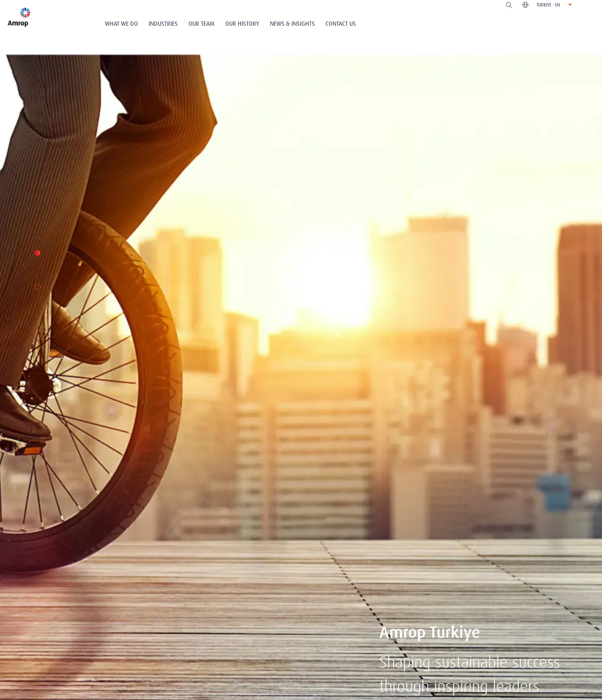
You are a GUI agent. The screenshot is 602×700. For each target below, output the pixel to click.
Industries (163, 24)
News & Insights (292, 24)
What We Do (121, 24)
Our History (242, 24)
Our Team (202, 24)
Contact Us (341, 24)
